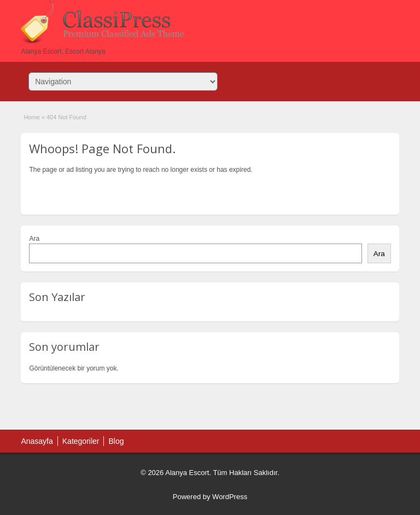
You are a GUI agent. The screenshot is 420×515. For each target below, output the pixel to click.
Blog (116, 441)
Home (31, 117)
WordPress (230, 497)
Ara (34, 239)
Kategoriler (81, 441)
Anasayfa (37, 441)
